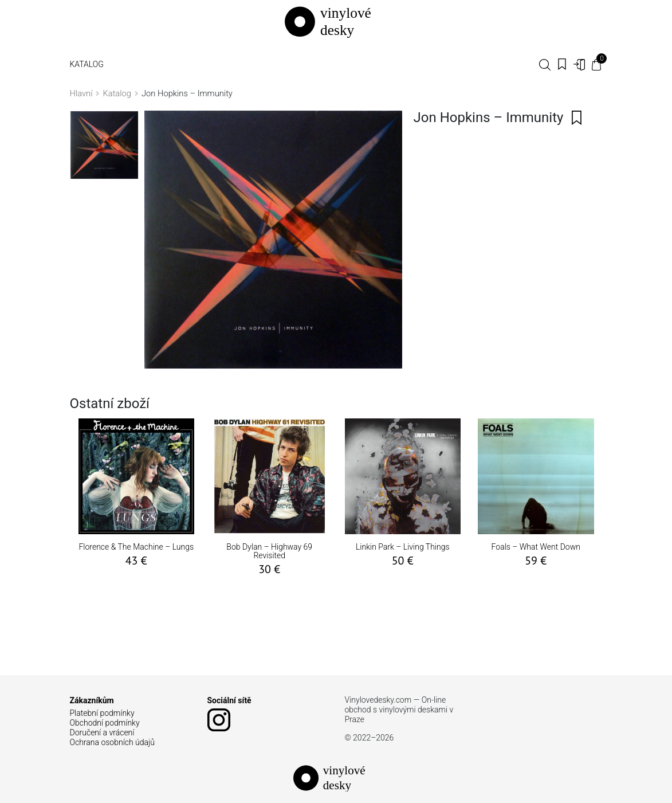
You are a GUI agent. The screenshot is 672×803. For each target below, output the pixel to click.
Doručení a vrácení (102, 733)
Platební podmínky (102, 713)
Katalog (87, 64)
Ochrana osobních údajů (112, 742)
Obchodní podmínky (105, 723)
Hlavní (81, 93)
